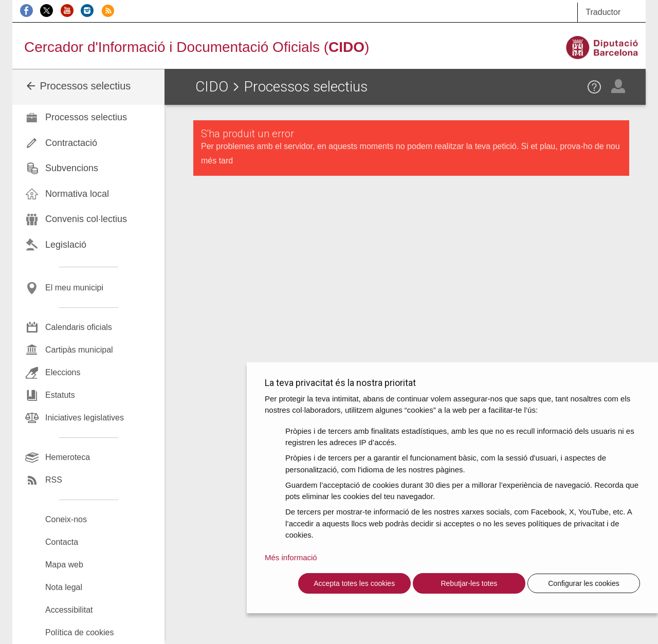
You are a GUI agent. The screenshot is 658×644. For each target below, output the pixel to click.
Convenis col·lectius (86, 219)
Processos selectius (78, 86)
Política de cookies (79, 632)
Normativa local (77, 194)
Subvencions (72, 168)
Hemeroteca (68, 457)
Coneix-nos (66, 519)
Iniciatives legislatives (85, 418)
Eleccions (63, 372)
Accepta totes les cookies (354, 583)
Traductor (603, 12)
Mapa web (64, 565)
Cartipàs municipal (79, 350)
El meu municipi (74, 288)
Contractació (71, 143)
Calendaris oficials (79, 327)
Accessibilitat (69, 610)
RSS (54, 480)
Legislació (66, 245)
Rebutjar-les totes (469, 583)
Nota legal (64, 587)
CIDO (212, 87)
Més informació (291, 557)
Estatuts (60, 395)
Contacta (62, 542)
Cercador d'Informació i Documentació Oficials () (197, 47)
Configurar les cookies (584, 583)
